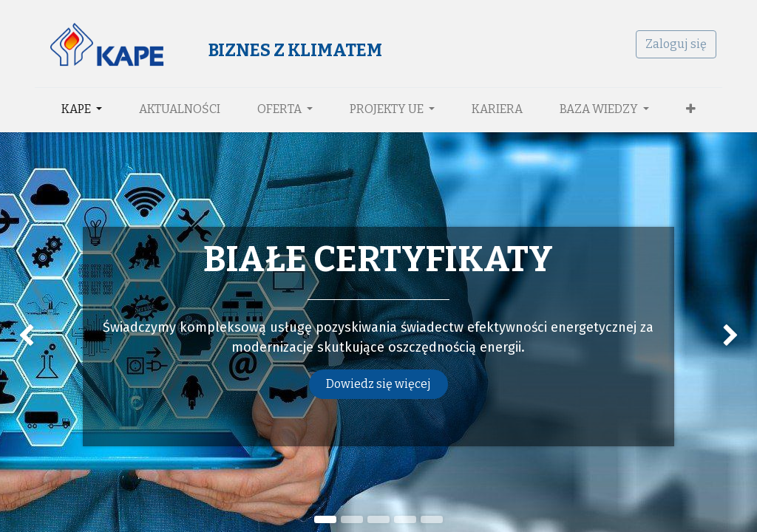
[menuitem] (180, 109)
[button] (691, 109)
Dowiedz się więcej (378, 384)
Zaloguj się (676, 44)
